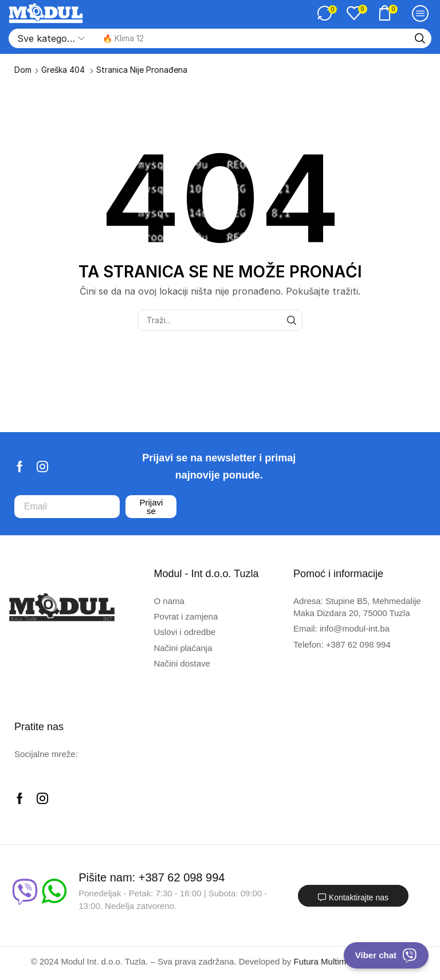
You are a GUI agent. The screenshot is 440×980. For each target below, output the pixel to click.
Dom (23, 70)
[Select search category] (50, 38)
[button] (327, 13)
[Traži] (420, 38)
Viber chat (386, 955)
